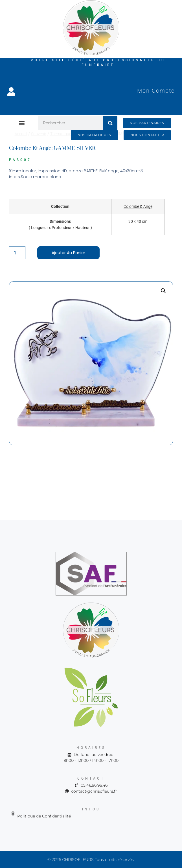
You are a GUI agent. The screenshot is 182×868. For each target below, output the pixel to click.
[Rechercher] (110, 123)
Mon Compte (156, 91)
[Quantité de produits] (17, 253)
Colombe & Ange (138, 206)
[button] (22, 123)
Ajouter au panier (68, 253)
